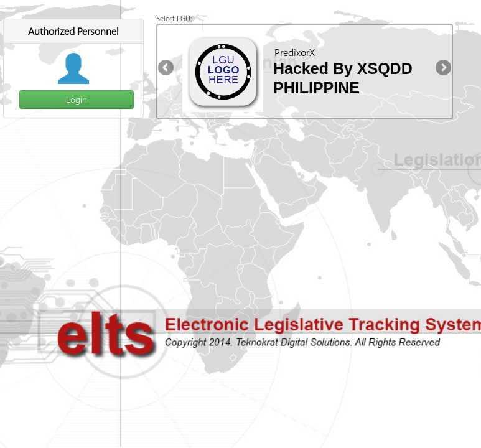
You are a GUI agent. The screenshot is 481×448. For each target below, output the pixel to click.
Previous (167, 68)
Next (442, 68)
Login (77, 99)
